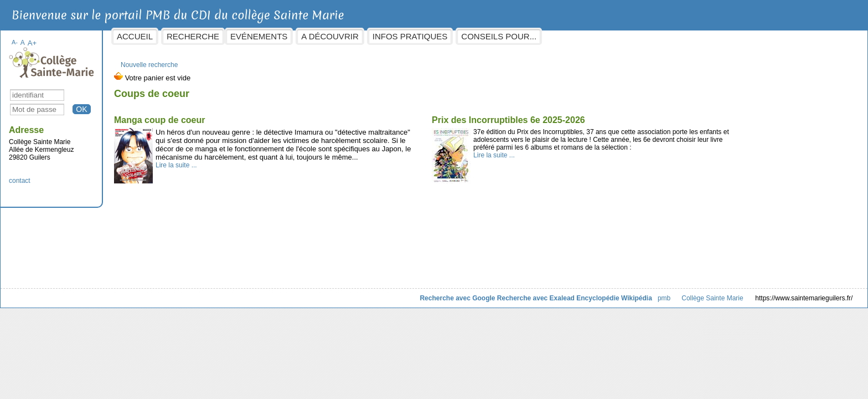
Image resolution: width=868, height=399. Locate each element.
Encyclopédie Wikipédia (526, 293)
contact (109, 175)
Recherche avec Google (369, 293)
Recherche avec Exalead (447, 293)
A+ (121, 37)
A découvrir (419, 36)
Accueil (224, 36)
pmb (575, 293)
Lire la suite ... (265, 176)
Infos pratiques (499, 36)
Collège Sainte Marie (624, 293)
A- (104, 37)
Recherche (282, 36)
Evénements (348, 36)
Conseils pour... (588, 36)
